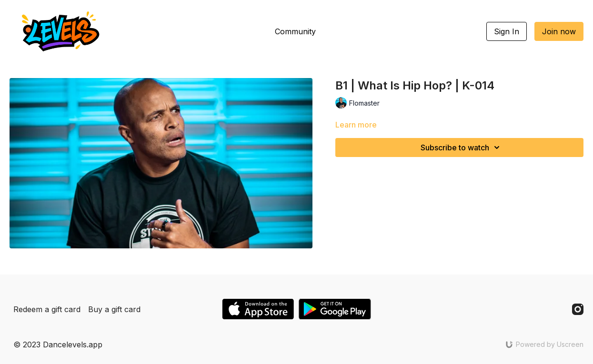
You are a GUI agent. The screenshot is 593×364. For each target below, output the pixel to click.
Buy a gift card (114, 309)
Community (295, 31)
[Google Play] (335, 309)
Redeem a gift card (47, 309)
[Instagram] (578, 309)
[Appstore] (258, 309)
